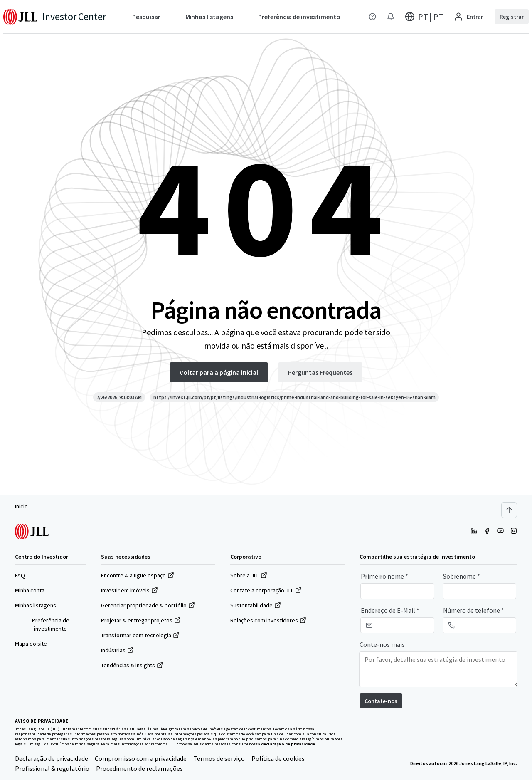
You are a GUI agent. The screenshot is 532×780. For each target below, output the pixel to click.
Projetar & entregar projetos (141, 620)
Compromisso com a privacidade (141, 758)
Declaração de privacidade (52, 758)
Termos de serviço (219, 758)
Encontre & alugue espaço (138, 575)
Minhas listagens (36, 605)
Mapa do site (31, 644)
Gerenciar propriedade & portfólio (148, 605)
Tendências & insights (132, 665)
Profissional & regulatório (52, 768)
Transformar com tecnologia (140, 635)
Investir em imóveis (129, 590)
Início (21, 506)
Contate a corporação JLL (266, 590)
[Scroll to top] (509, 510)
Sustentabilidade (256, 605)
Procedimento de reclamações (139, 768)
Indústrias (117, 650)
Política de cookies (278, 758)
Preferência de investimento (51, 624)
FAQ (20, 575)
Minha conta (30, 590)
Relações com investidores (268, 620)
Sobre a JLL (249, 575)
